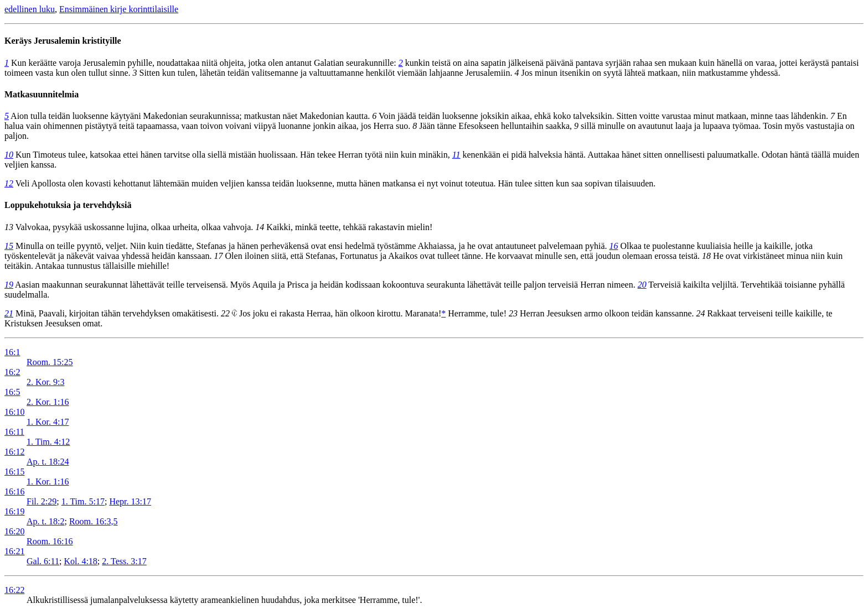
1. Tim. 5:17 (83, 501)
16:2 (12, 372)
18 (706, 256)
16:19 (14, 511)
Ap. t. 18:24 (48, 462)
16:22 (14, 590)
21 (9, 313)
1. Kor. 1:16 (48, 482)
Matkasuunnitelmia (42, 94)
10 (9, 155)
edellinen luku (30, 9)
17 (219, 256)
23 (513, 313)
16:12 (14, 452)
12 (9, 183)
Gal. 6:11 (43, 561)
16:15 (14, 472)
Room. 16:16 (50, 541)
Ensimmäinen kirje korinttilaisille (119, 9)
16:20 (14, 531)
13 (9, 227)
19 (9, 285)
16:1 (12, 352)
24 (701, 313)
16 (614, 246)
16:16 (14, 491)
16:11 (14, 432)
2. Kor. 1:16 (48, 402)
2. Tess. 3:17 (124, 561)
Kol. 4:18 (80, 561)
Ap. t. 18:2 (45, 521)
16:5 (12, 392)
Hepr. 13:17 (130, 501)
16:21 (14, 551)
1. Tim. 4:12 (48, 442)
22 (225, 313)
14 (260, 227)
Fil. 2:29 (42, 501)
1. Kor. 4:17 (48, 422)
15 (9, 246)
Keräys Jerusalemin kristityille (63, 41)
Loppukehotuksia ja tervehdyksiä (68, 205)
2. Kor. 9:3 (45, 382)
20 (642, 285)
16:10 (14, 412)
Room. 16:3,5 (94, 521)
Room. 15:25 (50, 362)
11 (456, 155)
